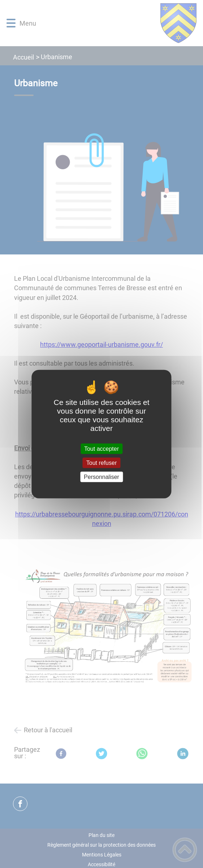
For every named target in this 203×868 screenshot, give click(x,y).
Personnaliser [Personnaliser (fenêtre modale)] (101, 477)
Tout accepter (101, 448)
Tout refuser (101, 463)
